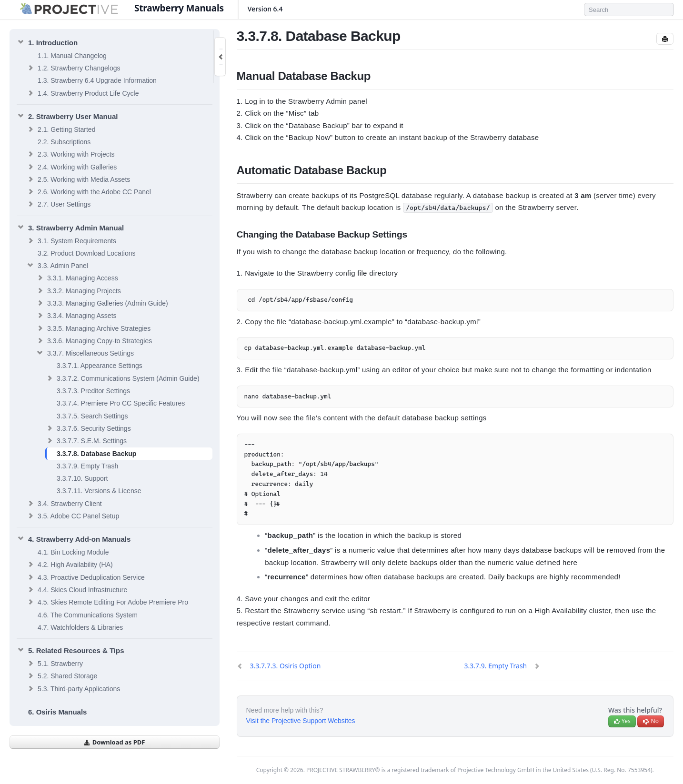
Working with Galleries (71, 167)
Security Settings (88, 428)
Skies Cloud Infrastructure (77, 589)
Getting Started (61, 129)
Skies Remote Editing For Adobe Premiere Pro (107, 602)
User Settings (58, 204)
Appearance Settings (100, 366)
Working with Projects (70, 154)
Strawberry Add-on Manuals (74, 538)
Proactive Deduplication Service (85, 577)
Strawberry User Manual (67, 116)
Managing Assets (76, 315)
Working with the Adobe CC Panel (89, 191)
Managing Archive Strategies (93, 328)
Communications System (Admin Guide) (122, 378)
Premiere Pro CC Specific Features (121, 403)
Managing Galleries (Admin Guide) (102, 303)
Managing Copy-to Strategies (94, 340)
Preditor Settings (93, 391)
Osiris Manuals (57, 712)
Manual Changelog (72, 56)
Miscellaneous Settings (85, 353)
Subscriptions (64, 142)
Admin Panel (57, 265)
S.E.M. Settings (86, 440)
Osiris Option (286, 666)
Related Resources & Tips (70, 650)
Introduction (47, 42)
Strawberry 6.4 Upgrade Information (97, 80)
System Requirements (71, 240)
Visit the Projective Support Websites (301, 721)
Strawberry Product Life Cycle (82, 93)
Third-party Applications (73, 688)
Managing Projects (78, 290)
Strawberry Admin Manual (70, 227)
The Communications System (88, 615)
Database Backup (96, 454)
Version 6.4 (268, 9)
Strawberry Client (64, 503)
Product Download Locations (86, 253)
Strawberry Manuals (179, 8)
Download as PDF (114, 742)
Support (82, 478)
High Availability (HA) (70, 564)
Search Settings (92, 416)
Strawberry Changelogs (73, 68)
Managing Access (77, 278)
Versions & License (99, 491)
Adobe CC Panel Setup (73, 516)
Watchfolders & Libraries (80, 627)
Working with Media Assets (78, 179)
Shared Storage (62, 675)
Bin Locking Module (73, 552)
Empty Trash (87, 466)
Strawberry (55, 663)
